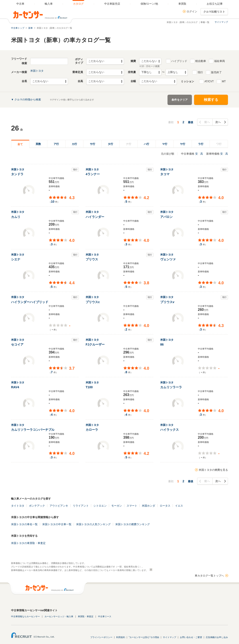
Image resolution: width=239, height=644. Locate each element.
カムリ (16, 217)
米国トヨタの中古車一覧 (57, 524)
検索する (211, 100)
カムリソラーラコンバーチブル (33, 430)
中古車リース (105, 616)
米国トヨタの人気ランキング (93, 524)
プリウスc (93, 302)
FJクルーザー (95, 344)
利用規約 (121, 637)
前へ (207, 122)
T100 (89, 387)
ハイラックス (170, 430)
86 (162, 344)
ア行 (56, 144)
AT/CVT (209, 81)
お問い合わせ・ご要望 (191, 637)
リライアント (81, 506)
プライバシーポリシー (101, 637)
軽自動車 (201, 61)
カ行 (74, 144)
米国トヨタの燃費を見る (213, 470)
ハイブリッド (179, 61)
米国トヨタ (37, 71)
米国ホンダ (148, 506)
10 (53, 202)
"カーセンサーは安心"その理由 (144, 637)
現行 (200, 72)
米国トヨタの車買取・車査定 (28, 543)
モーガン (117, 506)
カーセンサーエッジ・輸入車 (59, 616)
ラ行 (201, 144)
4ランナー (93, 174)
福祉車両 (220, 61)
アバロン (166, 217)
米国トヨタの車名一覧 (24, 524)
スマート (132, 506)
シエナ (16, 259)
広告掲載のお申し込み (217, 637)
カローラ (92, 430)
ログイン (192, 12)
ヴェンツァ (168, 259)
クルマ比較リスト (214, 12)
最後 (191, 122)
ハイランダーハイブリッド (30, 302)
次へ (218, 122)
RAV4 (15, 387)
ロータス (165, 506)
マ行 (165, 144)
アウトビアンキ (59, 506)
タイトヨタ (18, 506)
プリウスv (167, 302)
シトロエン (100, 506)
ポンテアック (37, 506)
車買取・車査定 (86, 616)
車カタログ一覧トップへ (209, 576)
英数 (38, 144)
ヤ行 (183, 144)
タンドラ (17, 174)
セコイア (17, 344)
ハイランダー (95, 217)
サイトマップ (221, 22)
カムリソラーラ (171, 387)
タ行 (110, 144)
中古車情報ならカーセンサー (25, 616)
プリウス (92, 259)
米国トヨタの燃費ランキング (133, 524)
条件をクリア (180, 100)
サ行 (93, 144)
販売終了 (216, 72)
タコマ (165, 174)
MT (224, 81)
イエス (179, 506)
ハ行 (146, 144)
